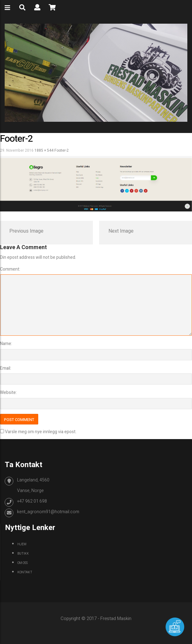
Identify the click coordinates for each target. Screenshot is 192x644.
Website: (8, 393)
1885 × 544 (44, 150)
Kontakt (25, 572)
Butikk (23, 554)
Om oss (23, 563)
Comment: (10, 269)
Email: (6, 368)
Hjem (22, 544)
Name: (6, 344)
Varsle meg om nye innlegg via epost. (41, 432)
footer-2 (62, 150)
